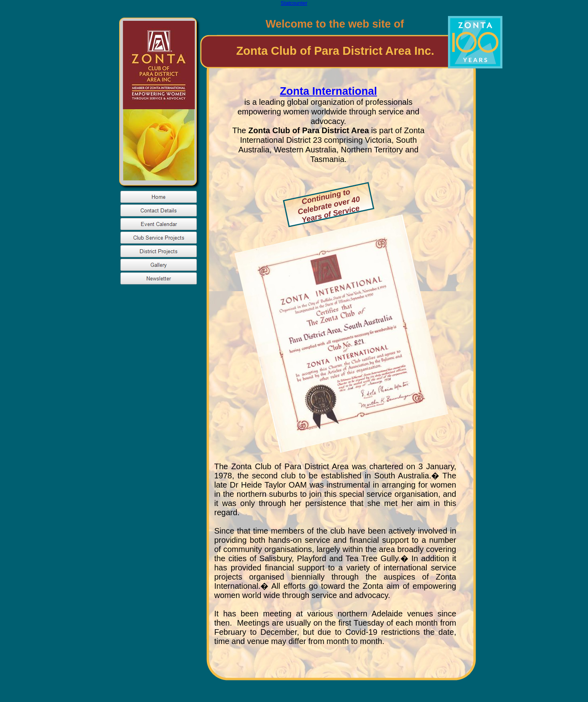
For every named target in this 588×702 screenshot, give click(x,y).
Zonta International (329, 91)
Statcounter (294, 3)
